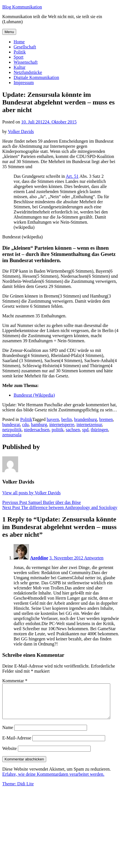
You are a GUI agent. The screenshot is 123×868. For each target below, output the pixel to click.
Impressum (24, 83)
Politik (20, 52)
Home (19, 42)
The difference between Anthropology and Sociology (60, 507)
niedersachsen (37, 430)
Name (8, 734)
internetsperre (62, 425)
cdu (25, 425)
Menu (9, 32)
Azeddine (39, 558)
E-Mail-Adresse (17, 745)
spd (85, 430)
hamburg (39, 425)
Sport (19, 57)
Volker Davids (21, 132)
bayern (53, 419)
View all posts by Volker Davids (31, 493)
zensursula (12, 435)
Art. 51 (72, 176)
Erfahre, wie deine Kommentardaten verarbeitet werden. (53, 781)
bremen (106, 419)
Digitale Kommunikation (36, 77)
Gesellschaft (25, 47)
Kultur (20, 67)
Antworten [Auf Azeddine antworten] (94, 558)
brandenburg (86, 419)
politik (58, 430)
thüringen (99, 430)
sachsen (73, 430)
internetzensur (89, 425)
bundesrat (11, 425)
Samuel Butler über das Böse (42, 502)
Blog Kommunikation (22, 7)
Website (9, 755)
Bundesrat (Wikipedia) (34, 395)
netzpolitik (12, 430)
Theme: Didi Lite (18, 791)
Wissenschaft (26, 62)
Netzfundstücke (28, 72)
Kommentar (15, 681)
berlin (66, 419)
